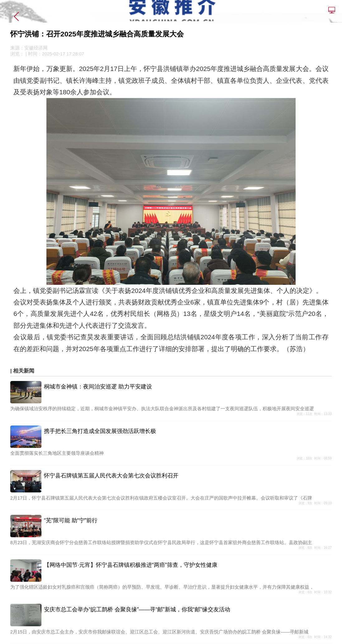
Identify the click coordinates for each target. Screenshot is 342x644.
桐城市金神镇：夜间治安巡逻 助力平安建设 (98, 387)
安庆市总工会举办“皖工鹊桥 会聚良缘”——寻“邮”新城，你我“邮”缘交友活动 (137, 609)
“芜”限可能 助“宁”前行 (71, 520)
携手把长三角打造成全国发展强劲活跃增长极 (100, 431)
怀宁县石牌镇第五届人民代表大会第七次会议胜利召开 (111, 476)
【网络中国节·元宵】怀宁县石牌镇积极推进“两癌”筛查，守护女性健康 (131, 565)
